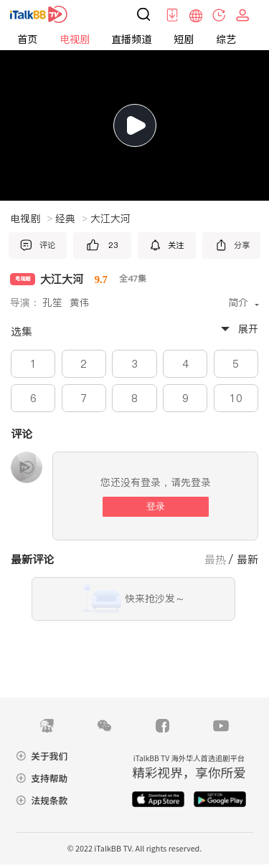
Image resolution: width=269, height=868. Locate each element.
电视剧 (75, 39)
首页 (27, 39)
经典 (71, 219)
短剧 (184, 39)
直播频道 (131, 39)
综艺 (226, 39)
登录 (156, 506)
